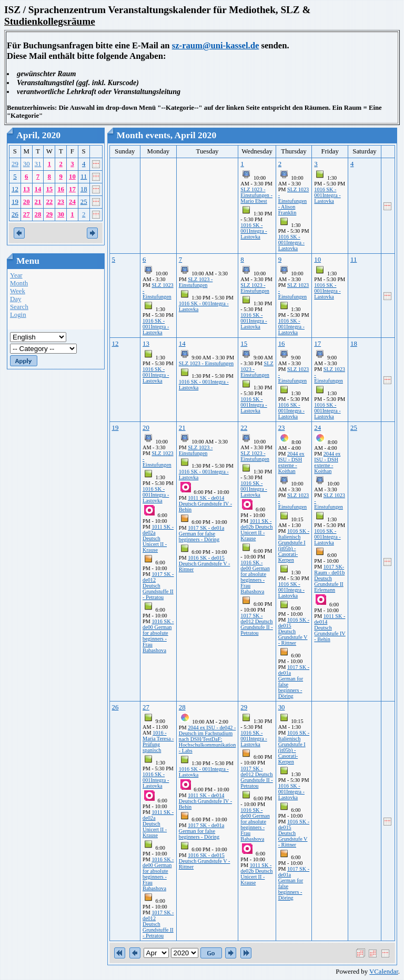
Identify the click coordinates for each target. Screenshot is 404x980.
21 (38, 202)
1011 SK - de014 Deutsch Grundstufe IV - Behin (205, 504)
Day (16, 299)
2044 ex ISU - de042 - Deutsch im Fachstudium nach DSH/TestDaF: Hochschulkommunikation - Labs (208, 739)
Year (16, 275)
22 (49, 202)
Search (19, 307)
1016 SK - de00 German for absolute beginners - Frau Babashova (158, 636)
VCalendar (384, 972)
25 (84, 202)
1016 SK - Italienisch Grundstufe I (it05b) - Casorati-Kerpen (294, 545)
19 (15, 202)
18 (84, 189)
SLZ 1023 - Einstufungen (196, 282)
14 (38, 189)
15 (49, 189)
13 (27, 189)
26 (15, 214)
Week (18, 291)
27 (27, 214)
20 (27, 202)
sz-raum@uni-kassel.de (216, 45)
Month (19, 283)
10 (72, 177)
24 (72, 202)
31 (38, 164)
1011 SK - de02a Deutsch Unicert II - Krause (158, 538)
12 (15, 189)
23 (61, 202)
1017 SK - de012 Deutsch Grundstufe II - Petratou (256, 624)
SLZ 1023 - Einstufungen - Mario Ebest (256, 195)
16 (61, 189)
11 (84, 177)
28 (38, 214)
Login (18, 315)
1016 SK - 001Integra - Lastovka (254, 231)
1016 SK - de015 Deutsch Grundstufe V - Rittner (205, 564)
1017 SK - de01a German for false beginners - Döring (201, 534)
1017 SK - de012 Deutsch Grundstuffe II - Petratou (158, 586)
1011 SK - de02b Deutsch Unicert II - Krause (256, 530)
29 (15, 164)
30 (27, 164)
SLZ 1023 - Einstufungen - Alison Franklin (294, 201)
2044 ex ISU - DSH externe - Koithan (291, 462)
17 (72, 189)
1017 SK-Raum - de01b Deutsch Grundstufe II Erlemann (329, 578)
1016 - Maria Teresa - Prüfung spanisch (158, 741)
